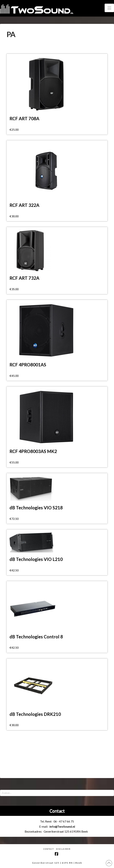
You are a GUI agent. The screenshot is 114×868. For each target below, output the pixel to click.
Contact (49, 849)
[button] (109, 8)
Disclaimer (63, 849)
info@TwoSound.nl (62, 826)
